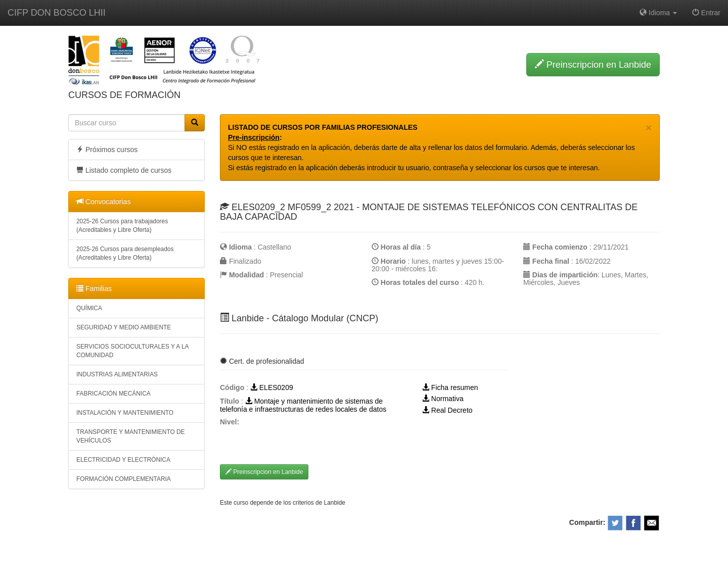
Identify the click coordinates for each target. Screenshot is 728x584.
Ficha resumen (450, 387)
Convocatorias (103, 202)
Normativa (443, 399)
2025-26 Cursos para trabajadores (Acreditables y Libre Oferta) (122, 226)
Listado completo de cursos (124, 170)
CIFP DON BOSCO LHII (57, 13)
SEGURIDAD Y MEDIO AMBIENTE (124, 327)
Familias (94, 288)
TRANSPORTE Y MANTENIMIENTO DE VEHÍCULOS (131, 436)
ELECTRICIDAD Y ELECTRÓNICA (123, 460)
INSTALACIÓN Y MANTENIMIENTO (125, 413)
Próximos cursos (107, 150)
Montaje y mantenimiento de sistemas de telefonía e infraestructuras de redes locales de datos (303, 405)
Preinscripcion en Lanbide (593, 64)
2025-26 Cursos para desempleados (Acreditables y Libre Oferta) (125, 253)
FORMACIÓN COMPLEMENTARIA (124, 479)
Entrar (706, 13)
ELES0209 (272, 387)
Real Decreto (447, 410)
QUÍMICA (89, 308)
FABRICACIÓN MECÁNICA (113, 394)
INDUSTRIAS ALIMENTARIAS (117, 374)
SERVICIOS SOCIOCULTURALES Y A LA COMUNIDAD (132, 351)
